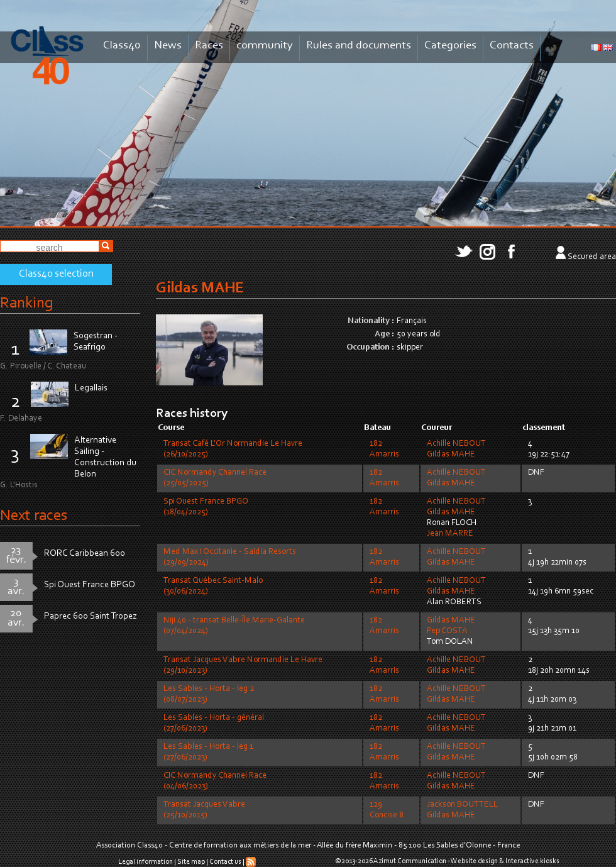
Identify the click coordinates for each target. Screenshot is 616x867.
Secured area (592, 257)
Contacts (512, 46)
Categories (450, 46)
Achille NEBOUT (456, 444)
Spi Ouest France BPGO (90, 585)
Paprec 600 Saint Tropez (91, 616)
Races (209, 46)
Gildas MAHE (451, 455)
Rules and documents (359, 46)
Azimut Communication (410, 861)
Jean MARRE (450, 534)
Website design (474, 861)
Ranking (26, 303)
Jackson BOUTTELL (462, 805)
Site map (191, 862)
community (265, 46)
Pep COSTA (447, 631)
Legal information (146, 862)
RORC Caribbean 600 (85, 554)
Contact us (225, 862)
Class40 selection (56, 274)
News (168, 46)
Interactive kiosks (532, 861)
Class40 (122, 46)
